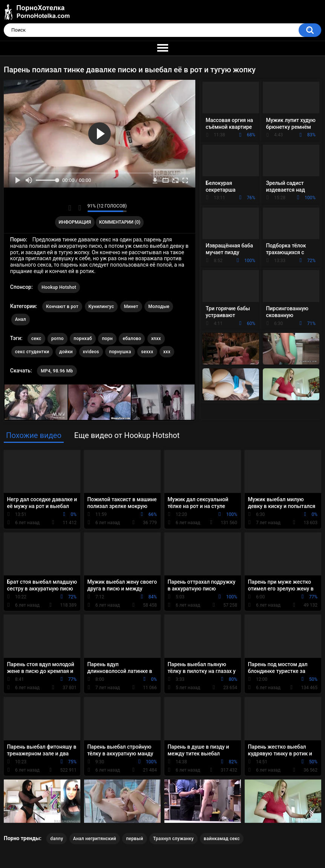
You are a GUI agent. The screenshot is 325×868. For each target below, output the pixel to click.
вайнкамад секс (222, 839)
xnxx (156, 339)
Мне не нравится (80, 208)
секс (36, 339)
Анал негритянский (95, 839)
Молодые (159, 307)
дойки (66, 352)
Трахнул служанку (173, 839)
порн (107, 339)
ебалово (132, 339)
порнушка (120, 352)
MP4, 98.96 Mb (57, 371)
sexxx (147, 352)
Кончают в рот (62, 307)
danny (57, 839)
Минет (131, 307)
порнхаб (83, 339)
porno (57, 339)
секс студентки (32, 352)
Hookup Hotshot (59, 287)
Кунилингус (101, 307)
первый (134, 839)
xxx (167, 352)
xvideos (91, 352)
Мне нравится (70, 208)
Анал (21, 319)
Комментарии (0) (120, 222)
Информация (75, 222)
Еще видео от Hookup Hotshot (127, 435)
